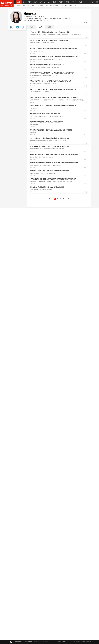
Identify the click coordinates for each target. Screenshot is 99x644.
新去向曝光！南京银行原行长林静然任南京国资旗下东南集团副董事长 (50, 171)
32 (60, 199)
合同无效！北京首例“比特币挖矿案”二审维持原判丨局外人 (47, 65)
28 (49, 199)
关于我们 (59, 642)
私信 (85, 22)
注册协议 (73, 642)
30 (55, 199)
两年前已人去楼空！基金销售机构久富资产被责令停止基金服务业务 (49, 32)
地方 (47, 6)
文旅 (57, 6)
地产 (33, 6)
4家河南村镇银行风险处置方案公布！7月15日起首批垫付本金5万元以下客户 (52, 73)
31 (58, 199)
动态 (32, 27)
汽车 (37, 6)
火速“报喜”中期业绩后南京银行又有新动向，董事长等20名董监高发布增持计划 (53, 89)
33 (63, 199)
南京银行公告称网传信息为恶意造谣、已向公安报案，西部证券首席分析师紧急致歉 (54, 163)
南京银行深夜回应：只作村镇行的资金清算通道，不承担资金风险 (49, 40)
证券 (28, 6)
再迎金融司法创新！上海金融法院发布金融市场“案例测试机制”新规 (49, 138)
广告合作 (69, 642)
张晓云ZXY (30, 14)
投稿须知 (78, 642)
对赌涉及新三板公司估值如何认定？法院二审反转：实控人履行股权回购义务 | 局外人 (55, 57)
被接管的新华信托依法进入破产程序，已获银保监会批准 (46, 122)
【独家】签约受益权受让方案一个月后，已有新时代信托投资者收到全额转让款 (53, 106)
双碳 (71, 6)
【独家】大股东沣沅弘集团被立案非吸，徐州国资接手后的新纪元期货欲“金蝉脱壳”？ (55, 97)
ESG (66, 6)
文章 (41, 27)
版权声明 (83, 642)
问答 (50, 27)
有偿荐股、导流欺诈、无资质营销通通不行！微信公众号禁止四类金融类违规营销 (53, 48)
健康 (42, 6)
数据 (62, 6)
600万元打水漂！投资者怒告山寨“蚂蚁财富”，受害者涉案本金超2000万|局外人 (53, 179)
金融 (23, 6)
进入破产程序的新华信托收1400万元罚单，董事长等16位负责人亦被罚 (50, 81)
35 (69, 199)
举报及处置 (88, 642)
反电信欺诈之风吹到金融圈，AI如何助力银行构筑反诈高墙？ (48, 187)
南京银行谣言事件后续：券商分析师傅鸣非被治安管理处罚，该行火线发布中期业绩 (54, 154)
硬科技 (52, 6)
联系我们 (64, 642)
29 (52, 199)
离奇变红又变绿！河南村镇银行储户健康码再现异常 (45, 114)
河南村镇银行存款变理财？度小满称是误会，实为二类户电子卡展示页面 (51, 130)
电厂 (76, 6)
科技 (19, 6)
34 (66, 199)
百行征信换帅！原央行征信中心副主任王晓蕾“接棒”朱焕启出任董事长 (50, 146)
